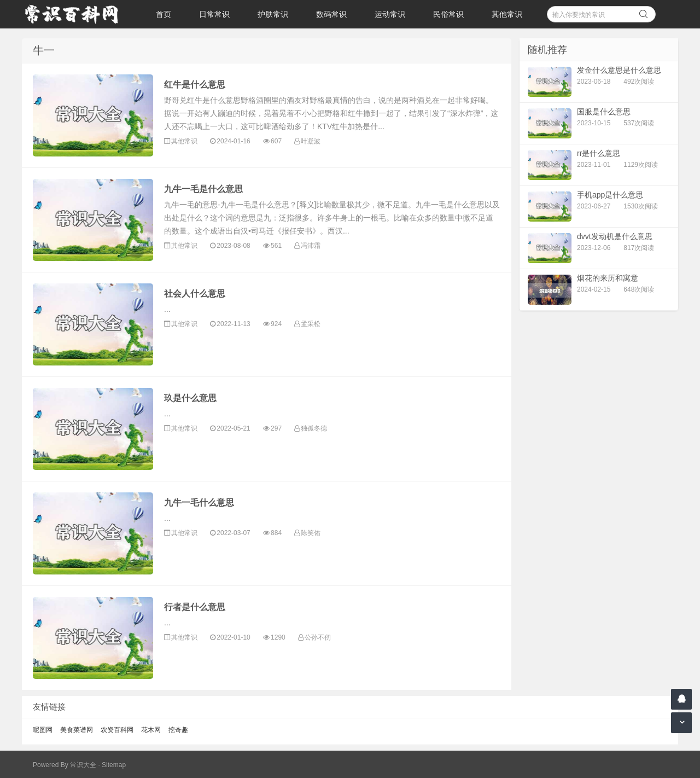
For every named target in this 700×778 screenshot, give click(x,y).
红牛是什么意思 (195, 85)
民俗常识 (448, 14)
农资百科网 (117, 730)
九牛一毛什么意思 (199, 503)
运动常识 (390, 14)
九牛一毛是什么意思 (203, 189)
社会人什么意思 (195, 294)
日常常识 (214, 14)
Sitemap (114, 765)
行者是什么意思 (195, 607)
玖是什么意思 (190, 398)
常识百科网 (77, 14)
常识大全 (83, 765)
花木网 (151, 730)
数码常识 (331, 14)
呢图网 (43, 730)
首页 (164, 14)
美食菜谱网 (77, 730)
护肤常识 (273, 14)
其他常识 (507, 14)
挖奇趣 (178, 730)
